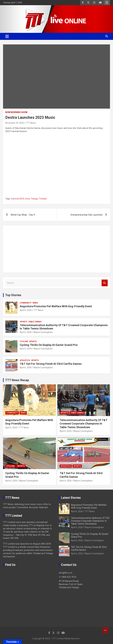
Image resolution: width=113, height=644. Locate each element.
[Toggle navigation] (7, 36)
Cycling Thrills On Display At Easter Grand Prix (49, 345)
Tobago (34, 199)
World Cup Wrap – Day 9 (23, 215)
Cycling (24, 341)
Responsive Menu (107, 3)
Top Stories (13, 295)
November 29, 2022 (15, 123)
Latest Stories (71, 498)
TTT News (31, 123)
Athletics (25, 360)
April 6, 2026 (26, 310)
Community (26, 303)
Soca (27, 199)
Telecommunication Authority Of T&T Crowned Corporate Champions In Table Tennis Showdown (83, 424)
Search (105, 283)
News (35, 303)
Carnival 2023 (17, 199)
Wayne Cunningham (43, 332)
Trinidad (43, 199)
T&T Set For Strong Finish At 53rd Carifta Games (51, 364)
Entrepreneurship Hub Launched (86, 215)
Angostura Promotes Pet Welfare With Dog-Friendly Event (56, 306)
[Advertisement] (56, 249)
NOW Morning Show (16, 112)
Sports (23, 322)
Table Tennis (35, 322)
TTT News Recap (17, 380)
